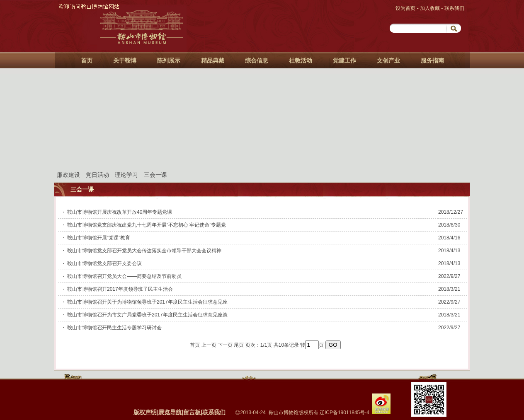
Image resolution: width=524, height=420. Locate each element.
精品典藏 (213, 60)
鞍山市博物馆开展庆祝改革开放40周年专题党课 (120, 212)
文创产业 (388, 60)
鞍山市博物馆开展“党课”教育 (99, 238)
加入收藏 (431, 8)
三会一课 (155, 175)
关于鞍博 (125, 60)
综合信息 (257, 60)
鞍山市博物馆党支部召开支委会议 (104, 263)
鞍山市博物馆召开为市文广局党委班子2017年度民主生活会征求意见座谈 (147, 315)
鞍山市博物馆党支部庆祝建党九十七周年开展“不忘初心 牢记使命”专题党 (147, 225)
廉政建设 (68, 175)
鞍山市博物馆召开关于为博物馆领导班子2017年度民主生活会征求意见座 (147, 302)
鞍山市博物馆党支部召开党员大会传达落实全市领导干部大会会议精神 (144, 251)
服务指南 (432, 60)
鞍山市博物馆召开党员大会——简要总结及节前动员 (124, 276)
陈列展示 (169, 60)
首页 (87, 60)
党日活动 (97, 175)
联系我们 (454, 8)
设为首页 (406, 8)
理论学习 (126, 175)
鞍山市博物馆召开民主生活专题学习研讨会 (114, 328)
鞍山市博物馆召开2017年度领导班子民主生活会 (120, 289)
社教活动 (301, 60)
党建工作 (344, 60)
